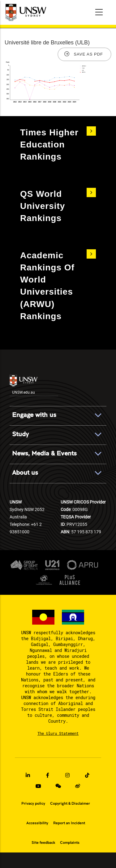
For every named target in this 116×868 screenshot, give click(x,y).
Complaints (70, 843)
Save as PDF (88, 54)
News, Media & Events (44, 454)
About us (25, 473)
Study (20, 434)
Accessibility (37, 823)
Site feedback (43, 843)
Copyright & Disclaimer (70, 803)
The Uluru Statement (58, 733)
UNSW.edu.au (24, 385)
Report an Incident (69, 823)
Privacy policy (33, 803)
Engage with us (34, 415)
